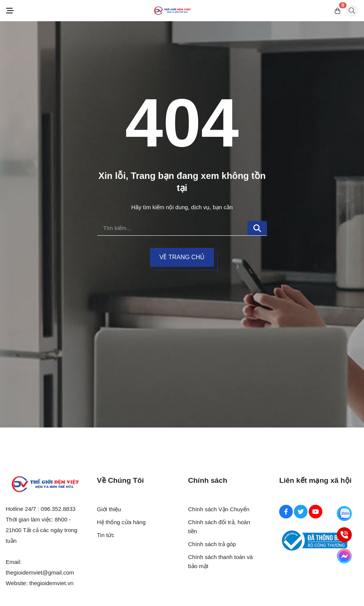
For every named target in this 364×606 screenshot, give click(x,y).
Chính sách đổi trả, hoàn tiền (219, 527)
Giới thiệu (109, 509)
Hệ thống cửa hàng (121, 522)
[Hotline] (344, 535)
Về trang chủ (182, 257)
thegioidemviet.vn (51, 583)
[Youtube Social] (316, 512)
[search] (172, 228)
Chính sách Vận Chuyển (219, 509)
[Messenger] (344, 556)
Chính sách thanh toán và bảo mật (221, 561)
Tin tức (106, 535)
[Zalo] (344, 514)
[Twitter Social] (301, 512)
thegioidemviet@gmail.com (40, 572)
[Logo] (172, 11)
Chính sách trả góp (212, 544)
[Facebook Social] (286, 512)
